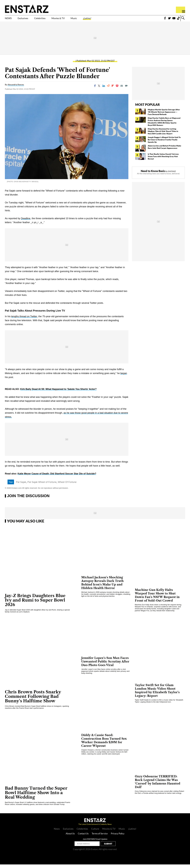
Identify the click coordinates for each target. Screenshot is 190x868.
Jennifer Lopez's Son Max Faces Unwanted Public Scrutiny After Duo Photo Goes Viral (105, 665)
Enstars (27, 9)
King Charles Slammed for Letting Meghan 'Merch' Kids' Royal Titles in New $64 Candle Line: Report (163, 135)
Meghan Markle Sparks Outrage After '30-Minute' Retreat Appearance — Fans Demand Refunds (164, 115)
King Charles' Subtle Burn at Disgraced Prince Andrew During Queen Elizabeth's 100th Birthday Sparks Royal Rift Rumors (164, 125)
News (57, 832)
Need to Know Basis (153, 174)
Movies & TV (72, 19)
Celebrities (49, 19)
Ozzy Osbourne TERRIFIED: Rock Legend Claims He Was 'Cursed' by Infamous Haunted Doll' (158, 785)
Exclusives (28, 19)
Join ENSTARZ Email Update (95, 843)
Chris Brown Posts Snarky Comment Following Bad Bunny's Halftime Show (33, 700)
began (124, 377)
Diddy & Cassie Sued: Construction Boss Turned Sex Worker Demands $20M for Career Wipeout (104, 744)
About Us (70, 837)
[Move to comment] (126, 89)
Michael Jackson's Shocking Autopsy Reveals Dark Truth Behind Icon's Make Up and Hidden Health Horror (102, 586)
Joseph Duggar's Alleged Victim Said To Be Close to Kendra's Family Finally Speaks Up (164, 143)
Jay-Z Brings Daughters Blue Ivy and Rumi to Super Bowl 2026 (35, 603)
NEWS (10, 19)
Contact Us (83, 837)
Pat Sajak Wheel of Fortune (42, 486)
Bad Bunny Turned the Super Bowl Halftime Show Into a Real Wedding (36, 796)
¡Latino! (108, 19)
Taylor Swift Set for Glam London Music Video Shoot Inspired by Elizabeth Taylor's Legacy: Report (157, 694)
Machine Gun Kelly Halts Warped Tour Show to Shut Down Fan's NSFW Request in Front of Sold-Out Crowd (157, 599)
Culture (95, 832)
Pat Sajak (21, 486)
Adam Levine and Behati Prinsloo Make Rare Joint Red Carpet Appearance (164, 150)
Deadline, (26, 222)
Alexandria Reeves (16, 88)
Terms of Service (100, 837)
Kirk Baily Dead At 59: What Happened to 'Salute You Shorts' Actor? (58, 393)
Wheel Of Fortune (67, 486)
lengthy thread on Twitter (24, 320)
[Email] (122, 89)
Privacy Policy (118, 837)
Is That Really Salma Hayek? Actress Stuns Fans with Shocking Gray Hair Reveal (163, 160)
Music (92, 19)
